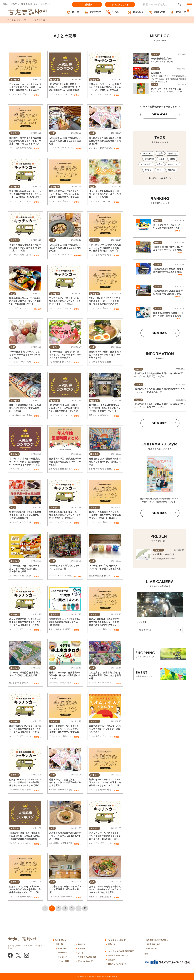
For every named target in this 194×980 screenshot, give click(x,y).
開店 (91, 415)
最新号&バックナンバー (118, 964)
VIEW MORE (160, 115)
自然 (161, 164)
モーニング (13, 308)
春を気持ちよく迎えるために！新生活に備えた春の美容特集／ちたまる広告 (105, 141)
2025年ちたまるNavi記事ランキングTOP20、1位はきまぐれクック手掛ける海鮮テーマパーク (105, 408)
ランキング (62, 957)
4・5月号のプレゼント (164, 554)
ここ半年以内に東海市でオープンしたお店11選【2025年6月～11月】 (65, 889)
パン (63, 94)
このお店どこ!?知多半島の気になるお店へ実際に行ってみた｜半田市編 (105, 675)
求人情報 (82, 949)
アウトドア (147, 164)
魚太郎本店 (156, 73)
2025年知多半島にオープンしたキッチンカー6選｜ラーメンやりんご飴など (25, 355)
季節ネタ (27, 94)
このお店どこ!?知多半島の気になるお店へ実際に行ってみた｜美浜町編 (65, 141)
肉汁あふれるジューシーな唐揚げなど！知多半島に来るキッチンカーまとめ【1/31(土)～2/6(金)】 (105, 87)
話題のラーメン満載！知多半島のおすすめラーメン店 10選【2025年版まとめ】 (105, 355)
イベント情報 (63, 961)
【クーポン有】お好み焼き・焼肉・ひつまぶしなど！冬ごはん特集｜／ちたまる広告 (105, 194)
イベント (13, 94)
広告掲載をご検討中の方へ (157, 940)
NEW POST (62, 953)
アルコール (66, 148)
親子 (70, 362)
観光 (58, 362)
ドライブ (52, 362)
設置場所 (112, 960)
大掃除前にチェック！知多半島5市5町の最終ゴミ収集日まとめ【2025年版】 (65, 622)
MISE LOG (62, 949)
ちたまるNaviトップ (17, 20)
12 (85, 908)
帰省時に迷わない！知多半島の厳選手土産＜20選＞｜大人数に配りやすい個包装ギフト (25, 515)
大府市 (178, 318)
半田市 (118, 683)
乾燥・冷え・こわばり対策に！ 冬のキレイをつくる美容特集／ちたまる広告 (65, 782)
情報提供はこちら (153, 944)
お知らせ (82, 944)
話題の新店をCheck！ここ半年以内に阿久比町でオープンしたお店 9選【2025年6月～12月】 (25, 301)
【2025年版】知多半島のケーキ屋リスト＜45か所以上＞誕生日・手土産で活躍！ (24, 569)
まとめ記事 (64, 362)
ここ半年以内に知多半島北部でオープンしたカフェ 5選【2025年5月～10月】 (65, 836)
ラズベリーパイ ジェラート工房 (166, 89)
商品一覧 (112, 944)
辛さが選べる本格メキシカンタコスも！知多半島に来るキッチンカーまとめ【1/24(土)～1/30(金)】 (25, 194)
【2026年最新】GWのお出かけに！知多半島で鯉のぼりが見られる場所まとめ (168, 294)
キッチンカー (111, 94)
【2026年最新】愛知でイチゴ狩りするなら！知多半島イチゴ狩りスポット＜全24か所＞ (65, 355)
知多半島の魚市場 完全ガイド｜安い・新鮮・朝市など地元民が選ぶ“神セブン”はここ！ (168, 316)
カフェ (68, 94)
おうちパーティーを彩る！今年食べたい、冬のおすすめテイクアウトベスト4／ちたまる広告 (105, 889)
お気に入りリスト (120, 5)
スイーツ (92, 94)
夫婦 (171, 559)
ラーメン (113, 201)
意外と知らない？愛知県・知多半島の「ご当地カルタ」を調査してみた (105, 462)
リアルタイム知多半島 (87, 957)
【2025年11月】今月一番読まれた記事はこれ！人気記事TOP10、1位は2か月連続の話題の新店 (25, 836)
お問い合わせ (151, 949)
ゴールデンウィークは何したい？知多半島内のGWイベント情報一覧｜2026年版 (168, 228)
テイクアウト (101, 94)
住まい (52, 629)
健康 (101, 148)
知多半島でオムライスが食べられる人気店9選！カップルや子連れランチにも (105, 729)
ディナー (58, 94)
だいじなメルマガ (85, 961)
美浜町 (78, 149)
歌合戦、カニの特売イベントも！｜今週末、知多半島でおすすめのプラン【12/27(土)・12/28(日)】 (105, 515)
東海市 (36, 95)
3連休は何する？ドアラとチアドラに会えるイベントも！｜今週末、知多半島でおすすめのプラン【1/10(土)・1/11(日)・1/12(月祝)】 (105, 304)
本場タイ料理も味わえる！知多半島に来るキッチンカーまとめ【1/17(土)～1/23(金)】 (25, 248)
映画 (164, 559)
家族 (107, 415)
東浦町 (180, 253)
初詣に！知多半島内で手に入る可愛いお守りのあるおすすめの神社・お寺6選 (25, 408)
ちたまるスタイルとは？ (118, 955)
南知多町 (78, 256)
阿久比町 (38, 309)
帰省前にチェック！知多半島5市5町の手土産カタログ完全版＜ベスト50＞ (65, 675)
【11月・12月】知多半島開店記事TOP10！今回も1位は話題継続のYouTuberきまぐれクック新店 (25, 462)
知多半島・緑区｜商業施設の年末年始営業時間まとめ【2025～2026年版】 (65, 462)
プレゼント (82, 953)
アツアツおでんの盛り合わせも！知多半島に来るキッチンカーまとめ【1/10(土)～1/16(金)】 (65, 301)
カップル (72, 469)
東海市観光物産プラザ (161, 59)
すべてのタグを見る (160, 178)
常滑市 (180, 275)
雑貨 (100, 576)
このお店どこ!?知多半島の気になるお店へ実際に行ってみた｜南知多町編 (65, 248)
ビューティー (94, 148)
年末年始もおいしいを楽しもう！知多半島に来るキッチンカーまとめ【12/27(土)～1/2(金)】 (65, 515)
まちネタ (20, 94)
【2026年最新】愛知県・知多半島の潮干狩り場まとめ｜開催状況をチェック (168, 272)
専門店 (106, 148)
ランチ (52, 94)
